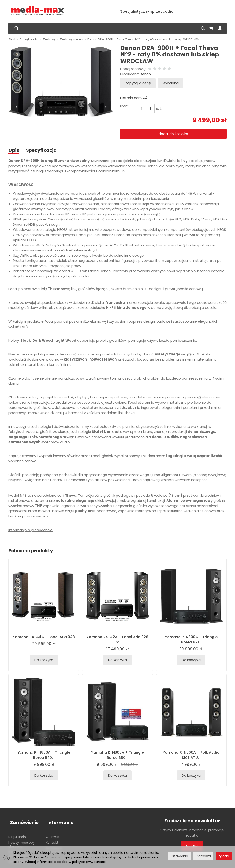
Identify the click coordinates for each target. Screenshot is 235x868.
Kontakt (52, 840)
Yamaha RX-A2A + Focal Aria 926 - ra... (117, 640)
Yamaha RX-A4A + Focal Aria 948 (44, 640)
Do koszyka (44, 661)
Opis (14, 150)
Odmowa (203, 856)
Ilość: (124, 106)
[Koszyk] (211, 28)
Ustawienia (179, 856)
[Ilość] (141, 108)
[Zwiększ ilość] (132, 108)
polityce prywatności (89, 862)
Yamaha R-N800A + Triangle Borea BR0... (44, 756)
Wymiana (171, 83)
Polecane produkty (32, 551)
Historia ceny (133, 98)
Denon (145, 74)
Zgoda (224, 856)
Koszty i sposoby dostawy (22, 841)
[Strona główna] (38, 11)
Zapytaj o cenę (138, 83)
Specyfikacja (43, 150)
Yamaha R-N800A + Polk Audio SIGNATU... (191, 756)
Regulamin (17, 834)
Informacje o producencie (31, 530)
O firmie (52, 834)
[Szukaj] (203, 28)
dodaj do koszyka (173, 134)
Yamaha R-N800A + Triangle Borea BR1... (191, 640)
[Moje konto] (220, 28)
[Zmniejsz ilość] (149, 108)
